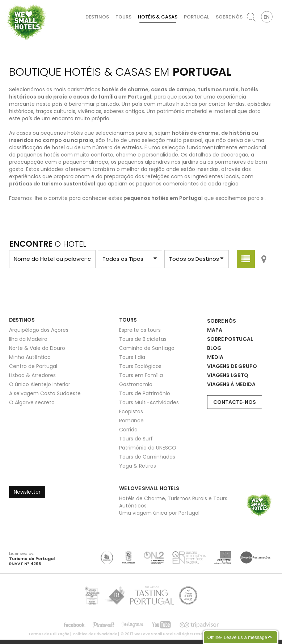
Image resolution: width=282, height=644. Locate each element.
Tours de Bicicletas (143, 339)
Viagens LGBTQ (228, 375)
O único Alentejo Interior (40, 384)
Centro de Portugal (33, 366)
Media (215, 357)
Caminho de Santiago (147, 348)
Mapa (215, 330)
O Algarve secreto (32, 402)
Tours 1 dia (132, 357)
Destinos (97, 17)
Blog (214, 348)
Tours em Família (141, 375)
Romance (131, 421)
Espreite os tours (140, 330)
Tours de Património (145, 393)
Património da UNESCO (148, 448)
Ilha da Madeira (28, 339)
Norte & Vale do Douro (37, 348)
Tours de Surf (136, 439)
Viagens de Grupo (232, 366)
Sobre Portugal (230, 339)
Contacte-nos (235, 402)
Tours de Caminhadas (147, 457)
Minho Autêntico (30, 357)
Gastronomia (136, 384)
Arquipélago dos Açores (39, 330)
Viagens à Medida (231, 384)
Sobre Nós (229, 17)
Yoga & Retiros (138, 466)
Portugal (197, 17)
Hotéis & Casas (158, 17)
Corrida (128, 430)
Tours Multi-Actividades (149, 402)
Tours (123, 17)
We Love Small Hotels (8, 3)
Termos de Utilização (49, 634)
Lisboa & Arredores (32, 375)
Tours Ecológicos (140, 366)
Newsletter (27, 492)
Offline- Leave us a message (237, 637)
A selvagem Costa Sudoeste (45, 393)
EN (267, 17)
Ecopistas (131, 411)
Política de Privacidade (95, 634)
